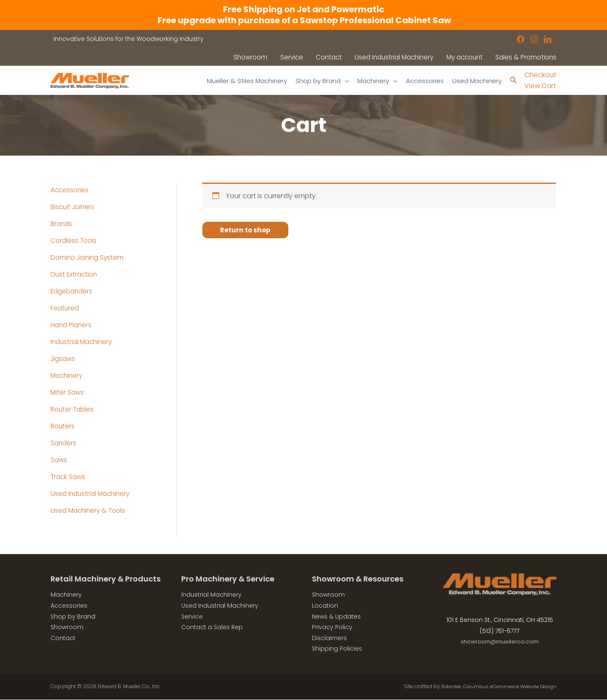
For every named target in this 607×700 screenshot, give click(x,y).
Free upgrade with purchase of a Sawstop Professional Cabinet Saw (303, 20)
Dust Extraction (75, 275)
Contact (63, 638)
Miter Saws (68, 393)
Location (325, 606)
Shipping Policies (337, 649)
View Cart (540, 86)
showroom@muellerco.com (500, 642)
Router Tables (73, 410)
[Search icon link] (513, 81)
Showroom (67, 627)
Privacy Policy (332, 627)
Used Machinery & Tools (90, 511)
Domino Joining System (89, 258)
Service (192, 617)
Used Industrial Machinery (92, 494)
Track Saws (69, 477)
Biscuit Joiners (74, 207)
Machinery (68, 376)
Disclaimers (329, 638)
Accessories (70, 190)
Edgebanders (73, 292)
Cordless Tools (75, 241)
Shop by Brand (73, 617)
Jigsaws (64, 359)
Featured (65, 308)
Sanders (64, 443)
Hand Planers (72, 325)
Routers (63, 427)
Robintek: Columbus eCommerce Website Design (494, 687)
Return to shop (246, 230)
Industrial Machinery (83, 342)
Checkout (540, 75)
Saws (59, 460)
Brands (62, 224)
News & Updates (336, 617)
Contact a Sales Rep (212, 627)
